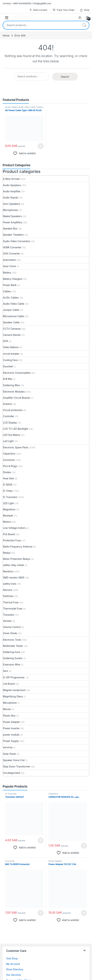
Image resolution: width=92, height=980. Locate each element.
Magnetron (9, 509)
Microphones (10, 210)
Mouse (7, 709)
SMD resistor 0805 (14, 578)
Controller (9, 416)
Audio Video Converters (17, 241)
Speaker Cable (11, 322)
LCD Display (10, 423)
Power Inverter (11, 728)
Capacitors (9, 454)
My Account (13, 964)
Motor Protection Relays (17, 559)
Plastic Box (9, 716)
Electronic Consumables (17, 373)
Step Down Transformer (17, 766)
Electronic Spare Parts (16, 447)
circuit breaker (11, 354)
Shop (85, 10)
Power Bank (10, 285)
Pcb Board (9, 534)
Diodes (7, 472)
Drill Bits (8, 379)
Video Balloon (11, 347)
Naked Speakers (12, 216)
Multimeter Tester (13, 646)
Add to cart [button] (41, 146)
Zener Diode (10, 633)
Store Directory (15, 969)
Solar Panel (9, 754)
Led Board (9, 684)
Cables (40, 107)
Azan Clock (9, 266)
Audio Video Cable (27, 107)
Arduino (7, 404)
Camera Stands (12, 335)
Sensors (8, 590)
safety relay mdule (13, 565)
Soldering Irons (12, 652)
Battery (7, 273)
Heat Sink (8, 478)
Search (84, 25)
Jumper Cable (11, 310)
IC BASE (8, 485)
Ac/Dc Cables (11, 107)
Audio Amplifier (12, 191)
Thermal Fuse (11, 602)
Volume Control (12, 627)
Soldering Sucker (13, 658)
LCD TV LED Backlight (16, 429)
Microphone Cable (13, 316)
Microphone (10, 703)
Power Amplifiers (13, 222)
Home (6, 35)
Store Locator (38, 10)
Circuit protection (13, 410)
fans (5, 671)
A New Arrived (11, 179)
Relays (7, 553)
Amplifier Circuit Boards (16, 398)
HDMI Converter (12, 247)
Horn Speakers (12, 204)
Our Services (14, 975)
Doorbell (8, 366)
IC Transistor (10, 497)
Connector (9, 460)
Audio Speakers (12, 185)
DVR (5, 341)
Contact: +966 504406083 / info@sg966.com (27, 3)
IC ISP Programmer (14, 677)
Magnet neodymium (14, 690)
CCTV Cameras (12, 329)
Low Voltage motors (14, 528)
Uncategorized (11, 773)
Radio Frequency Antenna (18, 547)
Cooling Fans (10, 360)
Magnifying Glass (13, 696)
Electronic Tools (12, 640)
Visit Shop (12, 958)
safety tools (10, 584)
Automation (9, 260)
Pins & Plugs (10, 466)
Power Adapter (11, 722)
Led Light (8, 441)
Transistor (9, 615)
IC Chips (8, 491)
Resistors (8, 571)
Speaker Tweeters (13, 235)
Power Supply (11, 741)
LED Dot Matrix (12, 435)
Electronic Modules (14, 392)
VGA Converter (12, 253)
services (8, 747)
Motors (7, 522)
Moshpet (8, 516)
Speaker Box (10, 228)
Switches (8, 596)
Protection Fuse (12, 540)
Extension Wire (12, 665)
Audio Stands (11, 197)
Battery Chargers (13, 279)
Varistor (7, 621)
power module (11, 735)
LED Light (8, 503)
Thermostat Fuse (13, 609)
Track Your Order (64, 10)
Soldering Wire (11, 385)
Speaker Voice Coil (14, 760)
